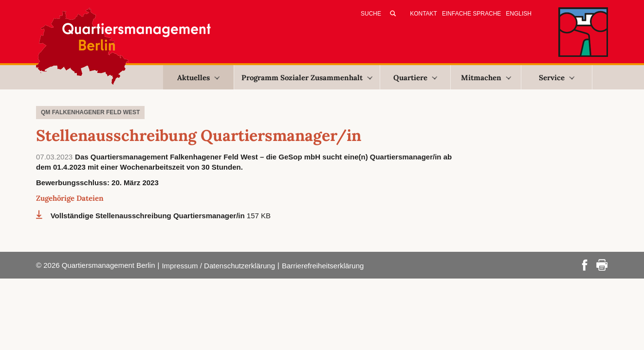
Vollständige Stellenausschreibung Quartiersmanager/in (149, 216)
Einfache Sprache (471, 14)
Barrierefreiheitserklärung (323, 266)
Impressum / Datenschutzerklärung (218, 266)
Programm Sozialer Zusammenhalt (307, 78)
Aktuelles (198, 78)
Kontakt (423, 14)
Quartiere (415, 78)
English (519, 14)
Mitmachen (486, 78)
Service (557, 78)
